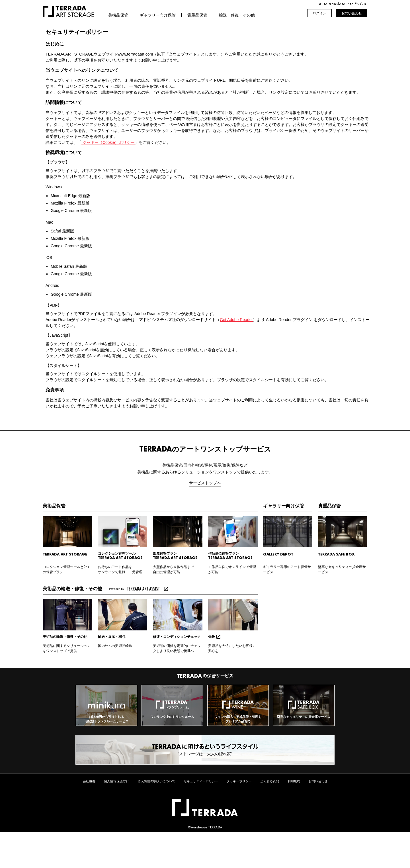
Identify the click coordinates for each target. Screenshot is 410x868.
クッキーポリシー (239, 781)
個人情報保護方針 (116, 781)
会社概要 (89, 781)
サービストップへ (205, 483)
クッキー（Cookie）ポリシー (108, 142)
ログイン (319, 13)
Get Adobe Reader (236, 320)
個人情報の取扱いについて (156, 781)
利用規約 (294, 781)
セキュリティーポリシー (201, 781)
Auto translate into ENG (342, 4)
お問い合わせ (352, 13)
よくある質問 (270, 781)
